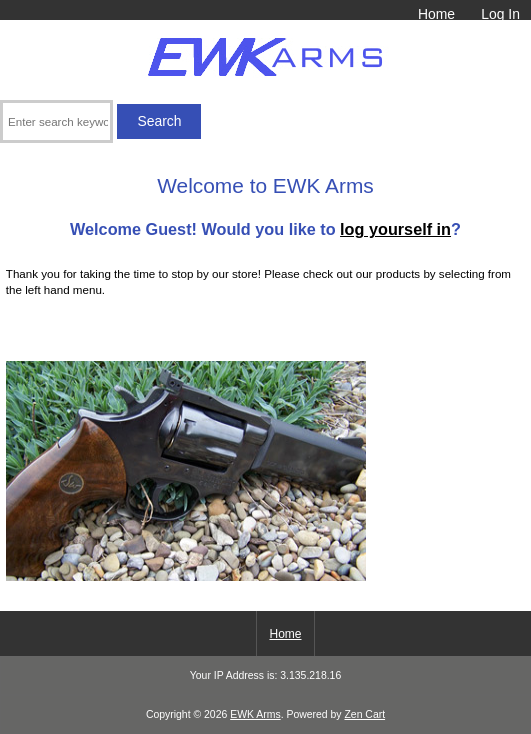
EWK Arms (255, 714)
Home (436, 14)
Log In (500, 14)
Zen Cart (364, 714)
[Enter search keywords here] (56, 121)
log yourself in (395, 229)
